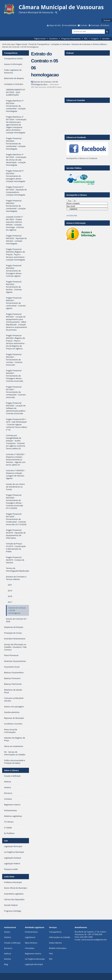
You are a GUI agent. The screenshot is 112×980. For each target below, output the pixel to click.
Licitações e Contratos (61, 44)
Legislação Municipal (34, 964)
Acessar (107, 20)
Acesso (7, 932)
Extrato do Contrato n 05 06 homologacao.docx (44, 83)
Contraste (95, 25)
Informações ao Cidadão (60, 937)
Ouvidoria (53, 39)
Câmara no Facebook (76, 137)
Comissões (30, 948)
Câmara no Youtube (76, 100)
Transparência (11, 53)
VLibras (106, 25)
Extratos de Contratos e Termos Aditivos (89, 44)
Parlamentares (31, 932)
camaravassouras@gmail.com (94, 940)
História (7, 937)
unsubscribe (72, 215)
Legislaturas (30, 937)
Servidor (106, 39)
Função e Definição (12, 943)
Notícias (8, 954)
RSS (86, 39)
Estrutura (8, 948)
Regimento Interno (33, 954)
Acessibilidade (70, 25)
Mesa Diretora (31, 943)
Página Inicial (40, 39)
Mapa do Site (55, 25)
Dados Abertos (55, 943)
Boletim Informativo (58, 948)
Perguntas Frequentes (71, 39)
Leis (6, 841)
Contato (84, 25)
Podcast (70, 53)
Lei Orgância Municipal (35, 959)
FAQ (51, 954)
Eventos (7, 959)
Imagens (95, 39)
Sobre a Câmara (11, 770)
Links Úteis (9, 877)
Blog (6, 964)
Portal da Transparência (39, 44)
